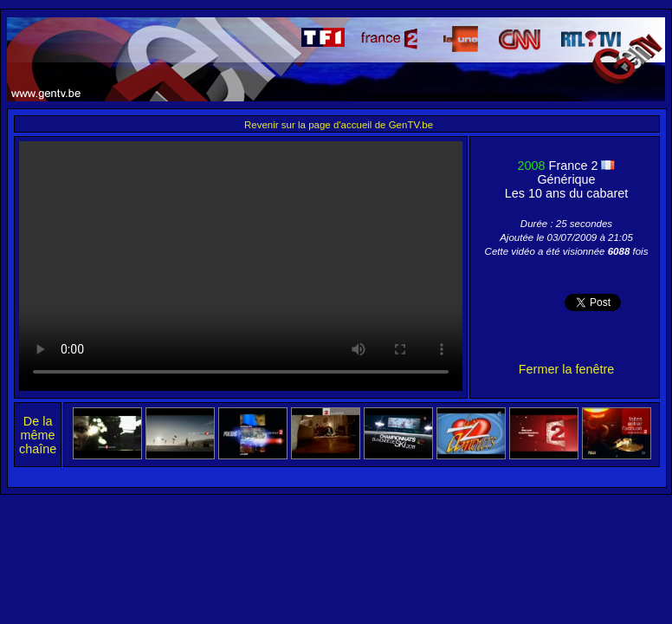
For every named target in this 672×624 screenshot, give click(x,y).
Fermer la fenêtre (566, 369)
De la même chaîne (38, 435)
